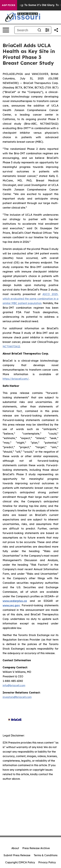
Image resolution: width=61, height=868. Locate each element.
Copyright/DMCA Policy (20, 862)
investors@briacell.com (17, 697)
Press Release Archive (36, 848)
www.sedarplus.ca (15, 601)
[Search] (25, 30)
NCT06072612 (11, 346)
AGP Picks (9, 5)
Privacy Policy (47, 862)
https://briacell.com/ (16, 379)
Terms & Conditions (46, 855)
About (15, 848)
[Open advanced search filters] (47, 30)
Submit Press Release (17, 855)
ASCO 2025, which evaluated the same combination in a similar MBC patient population (30, 299)
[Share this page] (56, 30)
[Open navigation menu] (6, 30)
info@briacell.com (14, 685)
